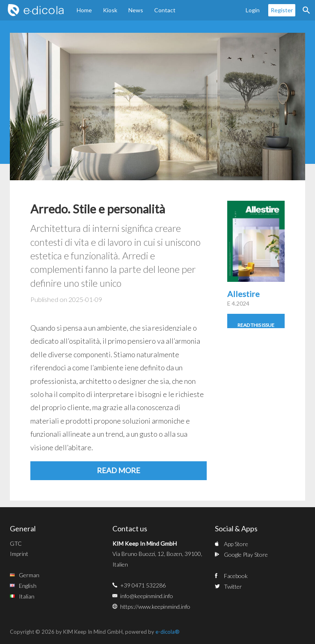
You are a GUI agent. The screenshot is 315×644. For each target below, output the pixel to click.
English (28, 586)
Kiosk (110, 10)
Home (84, 10)
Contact (165, 10)
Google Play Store (246, 554)
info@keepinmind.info (147, 596)
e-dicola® (168, 632)
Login (253, 10)
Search (306, 10)
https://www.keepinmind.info (155, 607)
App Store (236, 544)
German (29, 575)
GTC (16, 543)
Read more (119, 470)
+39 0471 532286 (143, 585)
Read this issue (256, 325)
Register (282, 10)
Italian (27, 596)
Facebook (236, 576)
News (136, 10)
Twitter (233, 586)
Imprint (19, 554)
